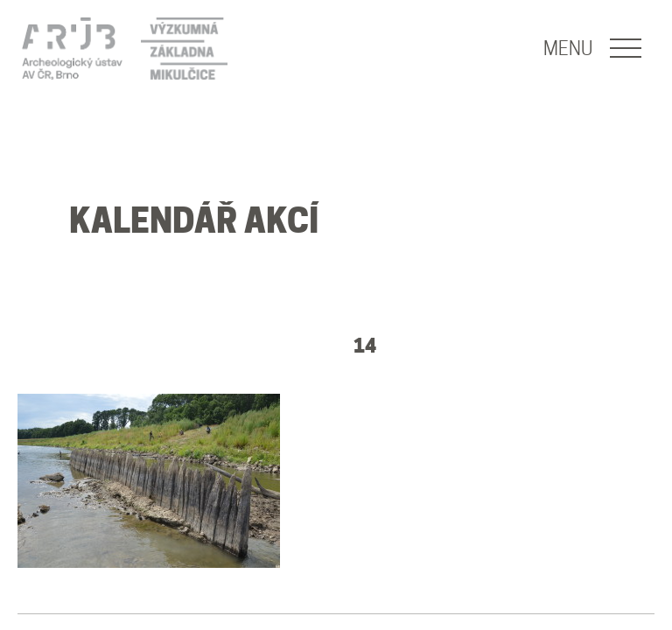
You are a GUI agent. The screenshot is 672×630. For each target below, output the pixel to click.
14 (365, 346)
